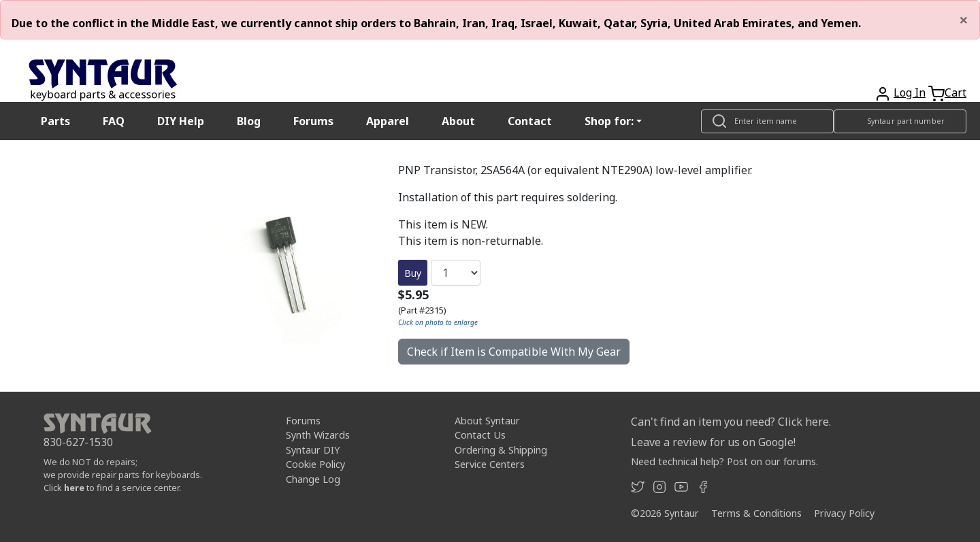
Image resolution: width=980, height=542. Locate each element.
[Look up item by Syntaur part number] (900, 121)
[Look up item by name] (767, 121)
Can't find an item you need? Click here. (731, 422)
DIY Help (181, 121)
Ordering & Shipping (501, 450)
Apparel (388, 121)
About (458, 121)
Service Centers (490, 464)
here (74, 488)
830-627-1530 (78, 442)
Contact (530, 121)
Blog (249, 121)
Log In (910, 92)
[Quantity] (456, 273)
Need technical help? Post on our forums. (724, 461)
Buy (413, 273)
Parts (55, 121)
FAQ (114, 121)
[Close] (964, 20)
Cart (955, 92)
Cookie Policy (315, 464)
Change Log (313, 479)
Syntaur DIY (313, 450)
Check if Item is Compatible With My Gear (514, 352)
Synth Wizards (318, 435)
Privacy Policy (844, 513)
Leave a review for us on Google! (713, 442)
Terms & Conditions (756, 513)
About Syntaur (487, 421)
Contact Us (480, 435)
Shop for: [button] (609, 121)
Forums (313, 121)
